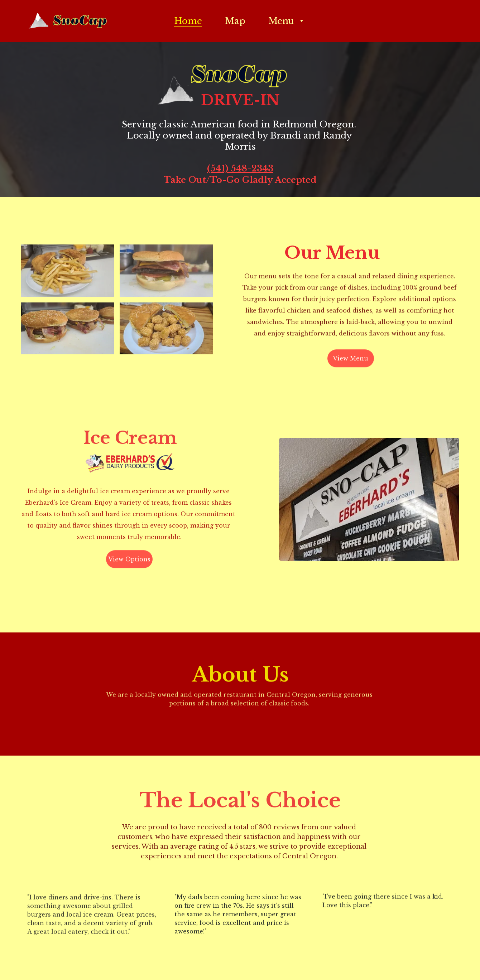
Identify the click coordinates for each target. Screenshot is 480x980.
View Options (129, 561)
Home (188, 21)
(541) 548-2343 (240, 169)
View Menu (351, 360)
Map (235, 21)
